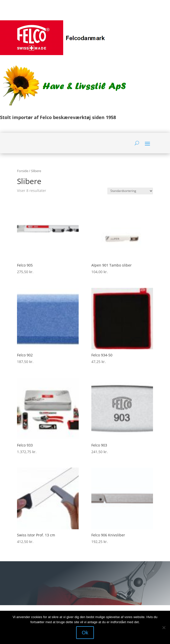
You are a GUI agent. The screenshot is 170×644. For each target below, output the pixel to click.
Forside (23, 171)
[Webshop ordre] (130, 191)
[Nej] (164, 628)
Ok (85, 633)
